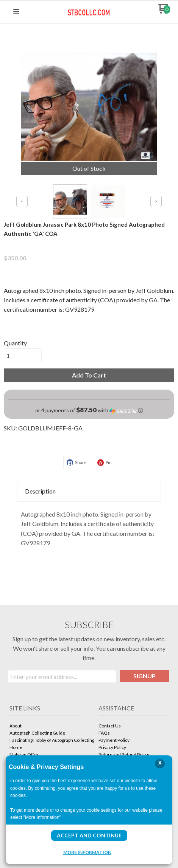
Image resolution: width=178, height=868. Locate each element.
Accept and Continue (89, 835)
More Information (87, 852)
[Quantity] (23, 355)
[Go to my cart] (164, 12)
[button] (16, 12)
